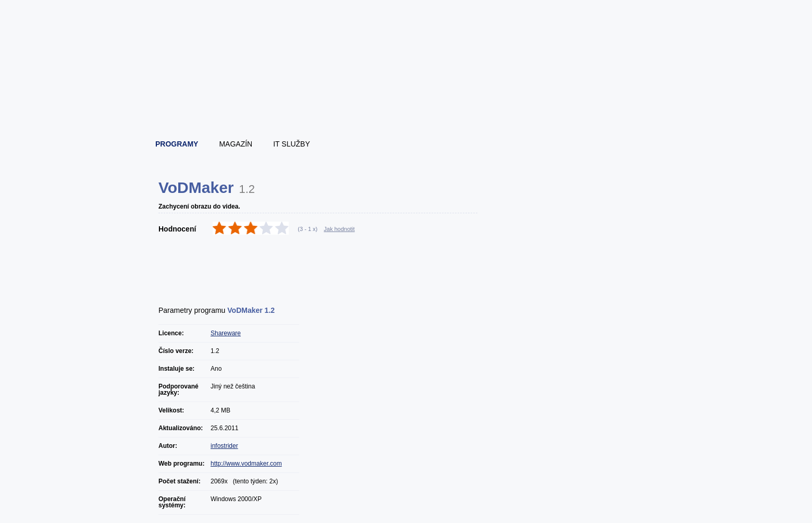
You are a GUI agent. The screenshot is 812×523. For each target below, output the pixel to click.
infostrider (224, 446)
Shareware (226, 333)
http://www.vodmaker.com (246, 464)
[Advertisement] (324, 266)
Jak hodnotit (339, 229)
